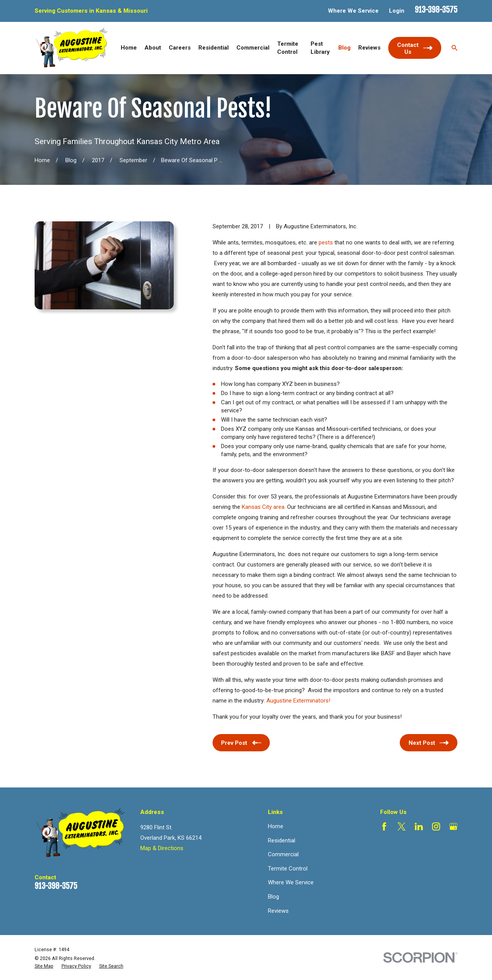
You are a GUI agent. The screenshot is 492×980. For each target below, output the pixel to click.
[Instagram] (436, 826)
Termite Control (288, 869)
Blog (273, 897)
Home (276, 826)
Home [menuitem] (129, 48)
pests (326, 243)
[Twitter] (401, 826)
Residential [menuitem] (214, 48)
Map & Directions (162, 848)
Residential (282, 840)
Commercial (283, 854)
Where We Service (353, 11)
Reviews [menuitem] (369, 48)
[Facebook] (384, 826)
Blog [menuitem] (344, 48)
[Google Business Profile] (453, 826)
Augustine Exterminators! (298, 701)
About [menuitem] (153, 48)
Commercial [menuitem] (253, 48)
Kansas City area (263, 507)
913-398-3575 (436, 10)
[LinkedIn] (419, 826)
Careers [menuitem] (180, 48)
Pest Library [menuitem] (320, 48)
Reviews (278, 911)
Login (397, 11)
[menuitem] (44, 966)
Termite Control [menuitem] (288, 48)
